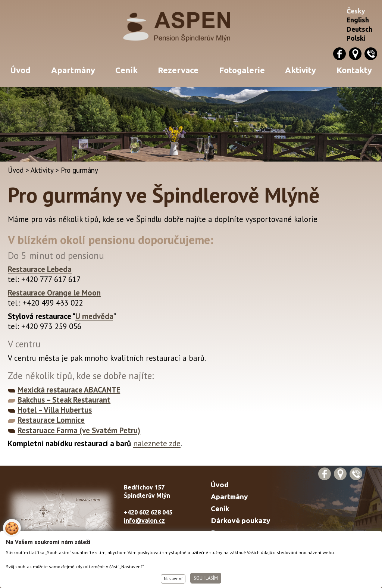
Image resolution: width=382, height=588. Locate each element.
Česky (356, 11)
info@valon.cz (144, 520)
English (358, 20)
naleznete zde (157, 443)
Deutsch (359, 29)
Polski (356, 38)
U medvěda (94, 316)
